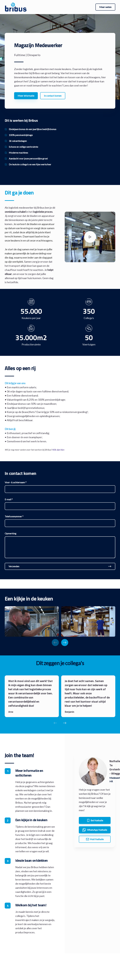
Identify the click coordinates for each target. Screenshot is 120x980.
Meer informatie (26, 96)
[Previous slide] (55, 643)
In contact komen (53, 96)
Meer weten (105, 7)
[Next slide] (65, 643)
